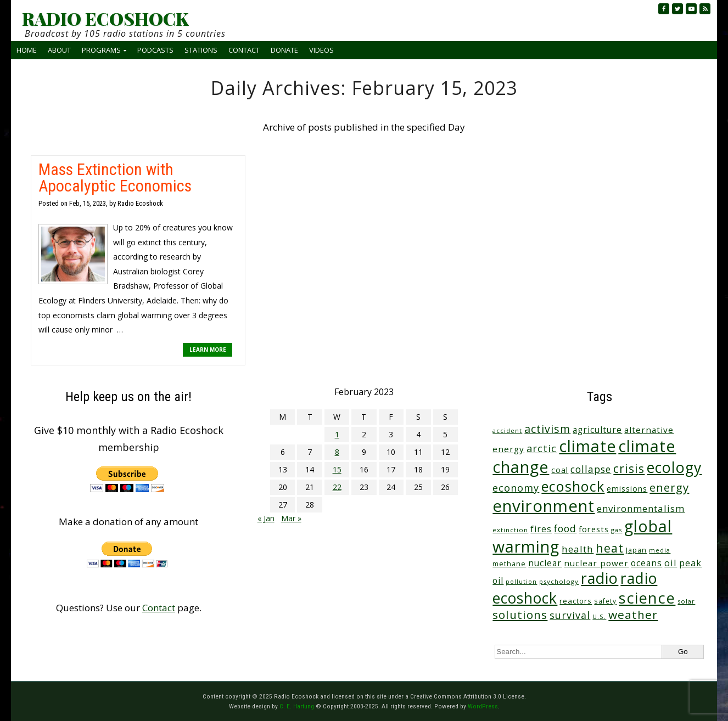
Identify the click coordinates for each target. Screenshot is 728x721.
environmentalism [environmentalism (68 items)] (641, 508)
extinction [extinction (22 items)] (510, 530)
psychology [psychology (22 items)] (559, 581)
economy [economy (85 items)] (516, 488)
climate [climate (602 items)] (587, 446)
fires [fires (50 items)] (541, 529)
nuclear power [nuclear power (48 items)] (596, 563)
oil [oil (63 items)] (671, 563)
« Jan (266, 518)
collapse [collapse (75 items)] (591, 469)
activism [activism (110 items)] (547, 429)
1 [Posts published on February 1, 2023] (337, 434)
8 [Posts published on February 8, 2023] (337, 452)
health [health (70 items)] (578, 549)
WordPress (483, 706)
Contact (244, 50)
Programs (101, 50)
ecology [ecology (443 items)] (674, 467)
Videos (321, 50)
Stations (201, 50)
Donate (284, 50)
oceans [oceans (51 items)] (646, 563)
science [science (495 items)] (647, 598)
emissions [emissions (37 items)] (627, 489)
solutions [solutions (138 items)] (520, 615)
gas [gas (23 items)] (617, 530)
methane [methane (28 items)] (509, 564)
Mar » (291, 518)
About (59, 50)
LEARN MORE (208, 350)
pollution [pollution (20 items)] (521, 582)
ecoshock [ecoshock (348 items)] (573, 486)
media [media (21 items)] (660, 550)
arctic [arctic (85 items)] (542, 448)
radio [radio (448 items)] (600, 578)
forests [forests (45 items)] (594, 529)
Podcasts (155, 50)
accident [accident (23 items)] (507, 430)
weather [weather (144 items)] (633, 615)
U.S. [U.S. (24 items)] (599, 616)
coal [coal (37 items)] (560, 470)
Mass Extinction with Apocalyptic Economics (115, 178)
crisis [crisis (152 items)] (629, 468)
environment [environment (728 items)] (544, 506)
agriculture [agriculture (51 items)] (597, 430)
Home (27, 50)
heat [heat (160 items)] (610, 548)
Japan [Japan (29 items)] (636, 550)
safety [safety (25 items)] (605, 601)
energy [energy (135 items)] (669, 487)
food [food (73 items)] (565, 528)
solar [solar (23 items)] (686, 601)
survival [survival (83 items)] (570, 615)
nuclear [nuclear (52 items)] (545, 563)
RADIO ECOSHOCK (105, 19)
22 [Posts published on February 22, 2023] (337, 487)
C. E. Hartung (297, 706)
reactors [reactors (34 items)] (576, 601)
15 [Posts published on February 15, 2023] (337, 469)
